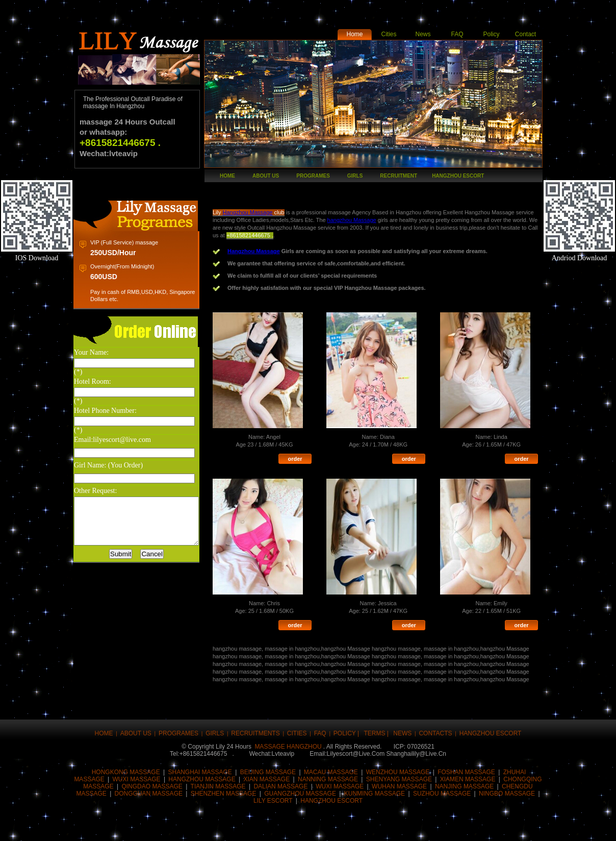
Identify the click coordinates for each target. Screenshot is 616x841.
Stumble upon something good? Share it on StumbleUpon (310, 827)
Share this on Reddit (248, 827)
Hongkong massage (126, 763)
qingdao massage (152, 777)
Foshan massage (466, 763)
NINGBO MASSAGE (507, 784)
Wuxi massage (137, 770)
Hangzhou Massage (262, 212)
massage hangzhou (288, 737)
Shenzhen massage (224, 784)
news (402, 724)
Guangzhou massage (300, 784)
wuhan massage (399, 777)
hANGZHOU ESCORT (331, 791)
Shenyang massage (399, 770)
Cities (389, 34)
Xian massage (267, 770)
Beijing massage (268, 763)
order (309, 459)
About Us (266, 176)
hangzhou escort (458, 176)
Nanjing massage (464, 777)
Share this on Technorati (340, 827)
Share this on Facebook (95, 827)
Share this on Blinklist (371, 827)
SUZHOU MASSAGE (442, 784)
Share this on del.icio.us (279, 827)
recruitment (399, 176)
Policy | (347, 724)
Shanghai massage (200, 763)
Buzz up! (157, 827)
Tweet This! (126, 827)
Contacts (435, 724)
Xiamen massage (468, 770)
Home (354, 34)
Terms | (377, 724)
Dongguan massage (149, 784)
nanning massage (328, 770)
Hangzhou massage (202, 770)
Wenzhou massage (398, 763)
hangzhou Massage (386, 220)
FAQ (457, 34)
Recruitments (255, 724)
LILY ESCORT (274, 791)
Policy (491, 34)
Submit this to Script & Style (218, 827)
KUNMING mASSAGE (375, 784)
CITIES (297, 724)
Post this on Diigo (401, 827)
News (423, 34)
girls (355, 176)
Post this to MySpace (432, 827)
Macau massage (331, 763)
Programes (313, 176)
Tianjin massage (218, 777)
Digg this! (187, 827)
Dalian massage (280, 777)
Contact (525, 34)
